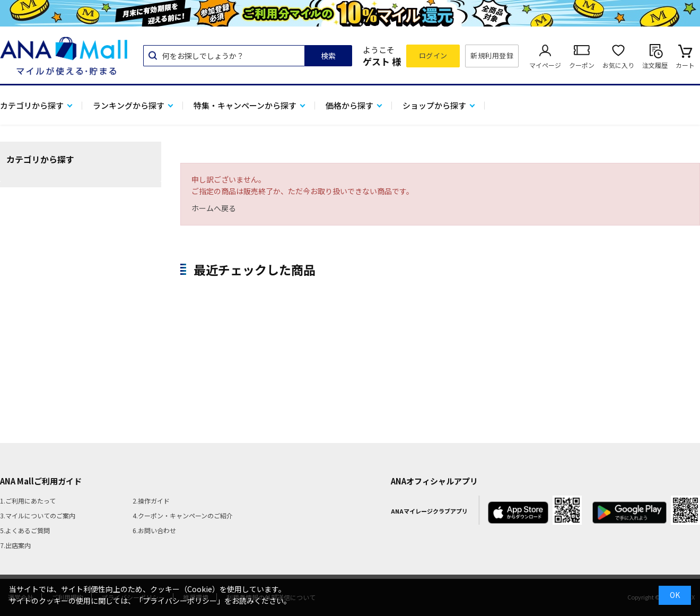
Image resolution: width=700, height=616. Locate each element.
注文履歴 (655, 65)
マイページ (545, 65)
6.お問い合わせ (154, 530)
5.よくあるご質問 (25, 530)
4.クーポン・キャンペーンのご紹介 (183, 515)
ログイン (433, 55)
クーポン (582, 65)
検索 (328, 56)
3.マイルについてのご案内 (38, 515)
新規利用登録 (492, 55)
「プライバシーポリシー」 (180, 601)
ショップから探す (434, 105)
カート (685, 65)
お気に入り (618, 65)
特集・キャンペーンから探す (245, 105)
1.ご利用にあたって (28, 501)
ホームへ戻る (214, 208)
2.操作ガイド (151, 501)
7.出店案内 (15, 545)
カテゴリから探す (32, 105)
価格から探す (349, 105)
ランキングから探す (129, 105)
